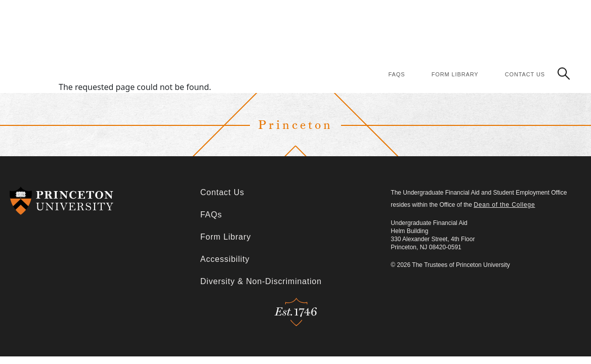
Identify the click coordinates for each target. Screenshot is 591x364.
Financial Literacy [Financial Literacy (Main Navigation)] (541, 16)
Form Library (455, 74)
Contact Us (525, 74)
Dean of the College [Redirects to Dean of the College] (504, 205)
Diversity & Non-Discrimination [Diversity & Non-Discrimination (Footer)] (261, 281)
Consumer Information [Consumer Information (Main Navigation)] (451, 38)
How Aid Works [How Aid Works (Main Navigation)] (312, 16)
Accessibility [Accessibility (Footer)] (225, 259)
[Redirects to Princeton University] (105, 201)
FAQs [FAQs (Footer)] (211, 215)
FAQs (397, 74)
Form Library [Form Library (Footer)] (226, 237)
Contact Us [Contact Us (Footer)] (222, 192)
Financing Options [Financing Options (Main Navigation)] (381, 16)
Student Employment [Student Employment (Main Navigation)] (536, 38)
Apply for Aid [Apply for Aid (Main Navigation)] (252, 16)
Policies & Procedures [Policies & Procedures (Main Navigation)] (462, 16)
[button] (564, 73)
